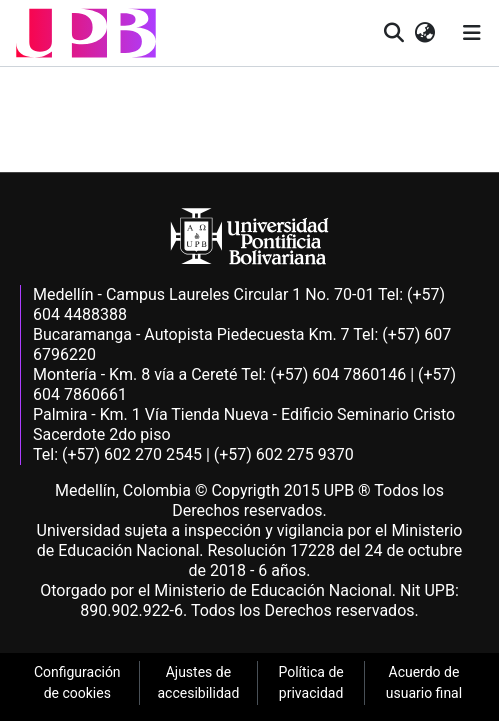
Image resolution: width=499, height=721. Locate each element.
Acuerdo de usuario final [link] (424, 682)
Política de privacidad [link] (310, 682)
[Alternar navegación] (472, 33)
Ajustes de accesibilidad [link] (199, 682)
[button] (86, 33)
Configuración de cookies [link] (77, 682)
